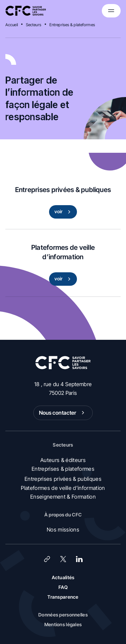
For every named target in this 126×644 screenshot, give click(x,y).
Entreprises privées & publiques (63, 479)
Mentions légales (63, 624)
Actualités (63, 577)
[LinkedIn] (79, 559)
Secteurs (34, 25)
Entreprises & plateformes (72, 25)
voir (64, 212)
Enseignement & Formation (63, 497)
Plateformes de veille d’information (63, 488)
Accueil (12, 25)
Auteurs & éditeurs (63, 460)
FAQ (63, 587)
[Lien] (47, 559)
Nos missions (63, 530)
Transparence (63, 597)
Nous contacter (63, 413)
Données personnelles (63, 615)
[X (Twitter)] (63, 559)
